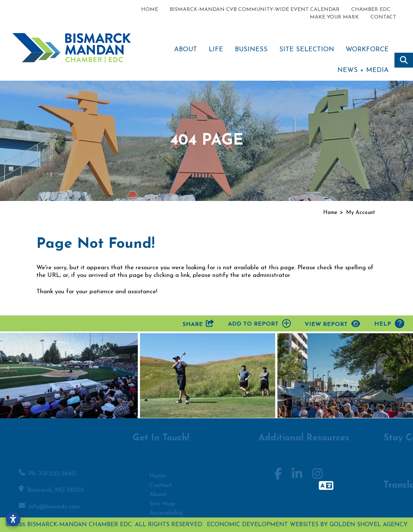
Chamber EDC (371, 10)
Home (150, 10)
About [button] (186, 50)
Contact (383, 17)
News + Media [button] (363, 70)
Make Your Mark (334, 17)
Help (389, 323)
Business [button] (251, 50)
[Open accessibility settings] (13, 519)
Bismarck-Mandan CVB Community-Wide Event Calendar (255, 10)
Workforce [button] (367, 50)
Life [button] (216, 50)
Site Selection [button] (307, 50)
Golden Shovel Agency (368, 525)
